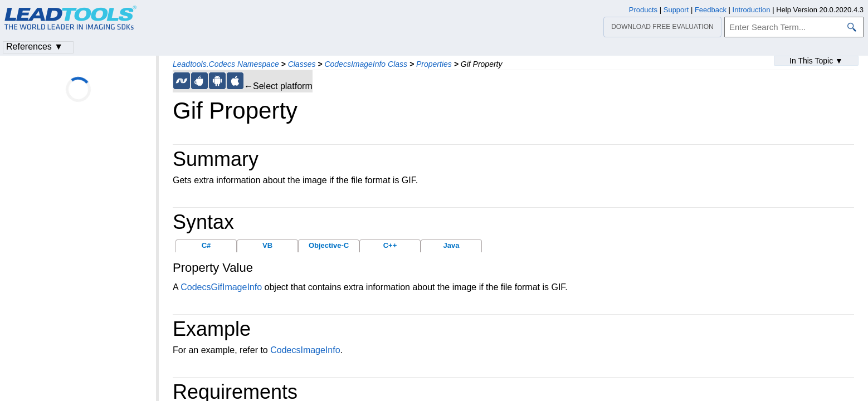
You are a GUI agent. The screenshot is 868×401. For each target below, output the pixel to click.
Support (676, 10)
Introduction (752, 10)
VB (267, 245)
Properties (434, 64)
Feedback (711, 10)
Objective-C (329, 245)
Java (452, 245)
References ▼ (35, 47)
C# (206, 245)
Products (643, 10)
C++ (390, 245)
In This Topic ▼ (816, 61)
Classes (302, 64)
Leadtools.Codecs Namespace (226, 64)
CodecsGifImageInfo (221, 287)
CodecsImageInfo (305, 350)
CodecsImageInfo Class (366, 64)
